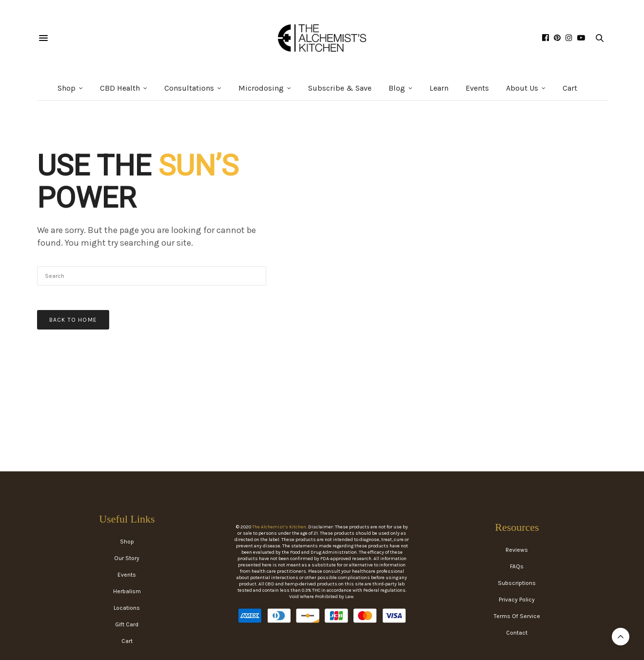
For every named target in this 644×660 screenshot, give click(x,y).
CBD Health (120, 88)
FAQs (517, 566)
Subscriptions (517, 583)
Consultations (189, 88)
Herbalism (127, 591)
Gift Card (127, 624)
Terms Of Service (517, 616)
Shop (67, 88)
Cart (570, 88)
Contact (517, 633)
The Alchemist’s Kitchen (279, 527)
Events (477, 88)
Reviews (517, 550)
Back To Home (73, 320)
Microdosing (261, 88)
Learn (439, 88)
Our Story (127, 558)
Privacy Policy (517, 600)
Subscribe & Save (340, 88)
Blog (397, 88)
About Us (522, 88)
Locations (127, 608)
